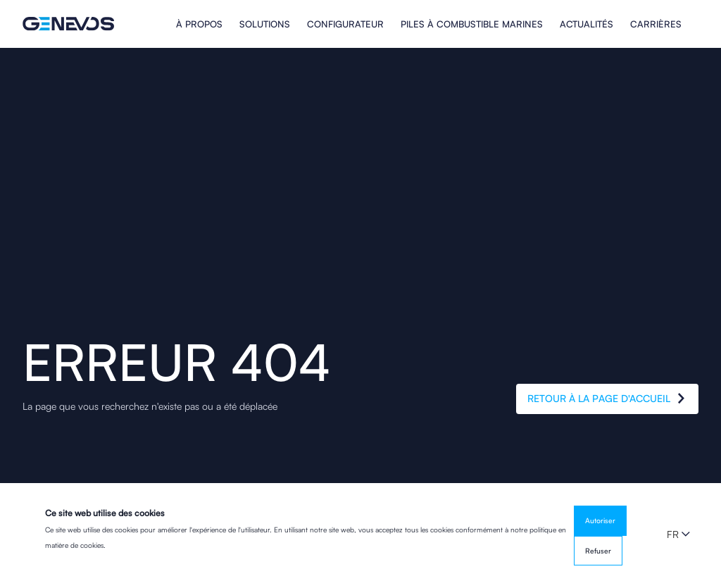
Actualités (587, 24)
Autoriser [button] (600, 520)
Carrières (656, 24)
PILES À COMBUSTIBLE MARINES (472, 24)
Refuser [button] (598, 551)
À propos (199, 24)
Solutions (265, 24)
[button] (678, 534)
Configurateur (345, 24)
